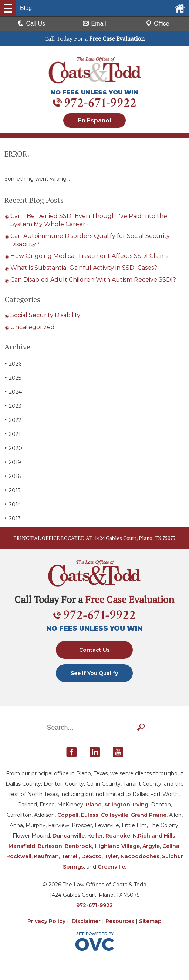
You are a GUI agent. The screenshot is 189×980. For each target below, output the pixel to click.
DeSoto (92, 856)
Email (94, 24)
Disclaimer (86, 921)
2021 (13, 434)
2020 (13, 448)
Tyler (111, 856)
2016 (13, 476)
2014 (13, 504)
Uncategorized (33, 327)
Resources (120, 921)
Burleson (50, 846)
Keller (95, 836)
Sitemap (150, 921)
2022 (13, 420)
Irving (141, 805)
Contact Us (94, 650)
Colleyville (115, 815)
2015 (12, 490)
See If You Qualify (94, 673)
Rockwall (19, 856)
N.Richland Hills (154, 836)
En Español (94, 120)
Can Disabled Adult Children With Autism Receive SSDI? (93, 280)
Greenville (111, 867)
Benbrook (78, 846)
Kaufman (46, 856)
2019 (13, 462)
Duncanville (69, 836)
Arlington (117, 805)
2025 (13, 378)
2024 (13, 392)
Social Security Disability (45, 315)
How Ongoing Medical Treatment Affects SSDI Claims (89, 256)
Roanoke (118, 836)
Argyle (151, 846)
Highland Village (117, 846)
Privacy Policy (46, 921)
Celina (171, 846)
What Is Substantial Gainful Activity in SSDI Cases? (84, 268)
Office (158, 24)
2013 (13, 518)
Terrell (70, 856)
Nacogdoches (140, 856)
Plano (94, 805)
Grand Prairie (149, 815)
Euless (90, 815)
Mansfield (22, 846)
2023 (13, 406)
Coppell (68, 815)
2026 (13, 364)
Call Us (31, 24)
